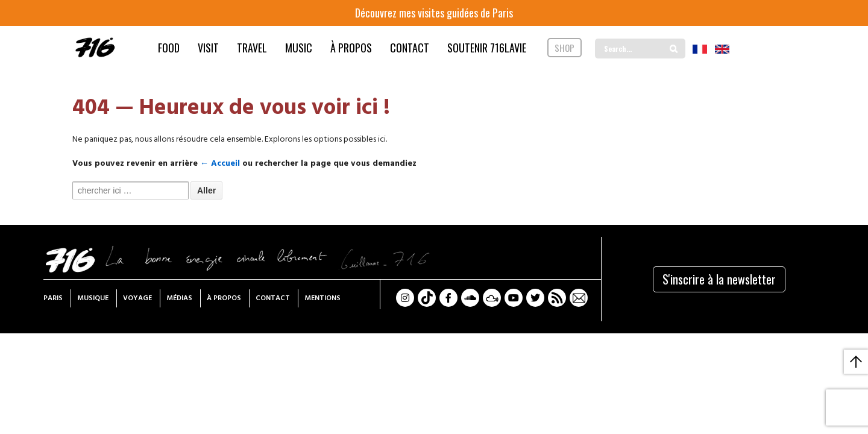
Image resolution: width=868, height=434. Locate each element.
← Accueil (220, 164)
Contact (273, 298)
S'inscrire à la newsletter (719, 279)
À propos (224, 298)
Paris (53, 298)
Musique (93, 298)
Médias (179, 298)
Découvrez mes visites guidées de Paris (434, 13)
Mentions (322, 298)
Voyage (137, 298)
